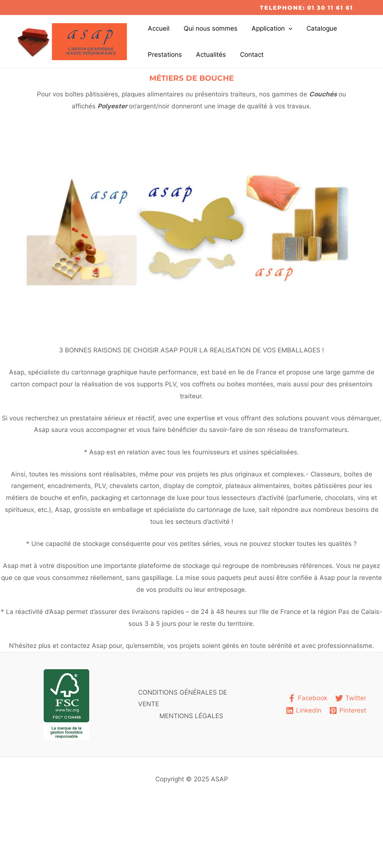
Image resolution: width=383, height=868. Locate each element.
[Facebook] (308, 698)
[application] (285, 28)
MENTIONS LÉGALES (191, 716)
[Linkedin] (304, 711)
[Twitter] (351, 698)
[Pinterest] (348, 711)
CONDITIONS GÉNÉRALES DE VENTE (183, 698)
